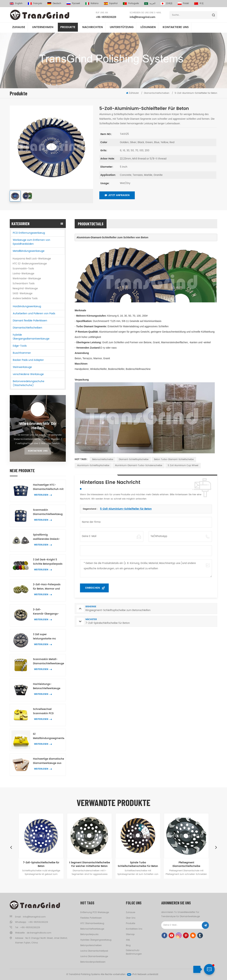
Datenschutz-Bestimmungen (134, 952)
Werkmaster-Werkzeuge (27, 279)
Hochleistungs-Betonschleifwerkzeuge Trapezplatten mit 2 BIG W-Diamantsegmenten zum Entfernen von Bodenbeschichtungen (47, 687)
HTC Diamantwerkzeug (92, 923)
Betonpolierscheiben (91, 945)
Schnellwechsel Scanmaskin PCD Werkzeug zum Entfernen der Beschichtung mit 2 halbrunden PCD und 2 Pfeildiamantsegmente (48, 712)
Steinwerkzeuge (22, 367)
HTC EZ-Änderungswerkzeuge (30, 264)
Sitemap (130, 934)
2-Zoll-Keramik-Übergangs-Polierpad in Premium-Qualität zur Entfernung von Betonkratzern (47, 612)
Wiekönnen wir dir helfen (38, 426)
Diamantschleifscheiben (27, 328)
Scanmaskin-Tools (23, 269)
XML (128, 940)
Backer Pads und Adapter (28, 360)
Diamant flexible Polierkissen (30, 321)
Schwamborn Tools (24, 284)
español (111, 3)
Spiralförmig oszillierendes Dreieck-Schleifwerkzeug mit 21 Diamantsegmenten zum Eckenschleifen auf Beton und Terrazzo (48, 537)
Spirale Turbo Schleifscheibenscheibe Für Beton (138, 864)
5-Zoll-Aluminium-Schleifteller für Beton (126, 509)
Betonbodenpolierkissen (93, 962)
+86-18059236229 (106, 18)
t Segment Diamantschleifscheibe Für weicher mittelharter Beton (90, 864)
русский (73, 3)
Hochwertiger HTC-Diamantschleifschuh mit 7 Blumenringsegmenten (48, 487)
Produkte (68, 28)
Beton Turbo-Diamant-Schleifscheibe (174, 459)
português (131, 3)
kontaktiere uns (176, 28)
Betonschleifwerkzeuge (92, 929)
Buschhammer (22, 353)
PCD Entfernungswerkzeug (29, 233)
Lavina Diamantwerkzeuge (94, 956)
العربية (150, 3)
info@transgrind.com (142, 18)
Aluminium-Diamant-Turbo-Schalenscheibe (139, 465)
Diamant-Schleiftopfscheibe (134, 459)
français (35, 3)
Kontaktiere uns (38, 451)
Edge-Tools (20, 346)
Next (216, 847)
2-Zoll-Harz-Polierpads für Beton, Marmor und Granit (47, 587)
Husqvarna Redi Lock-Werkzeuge (32, 259)
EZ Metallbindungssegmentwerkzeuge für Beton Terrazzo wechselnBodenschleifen (49, 736)
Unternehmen (43, 28)
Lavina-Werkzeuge (23, 274)
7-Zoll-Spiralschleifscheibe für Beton (41, 864)
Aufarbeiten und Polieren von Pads (34, 313)
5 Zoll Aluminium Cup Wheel (183, 465)
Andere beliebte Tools (25, 299)
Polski (183, 3)
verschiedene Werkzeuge (28, 374)
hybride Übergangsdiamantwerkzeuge (31, 337)
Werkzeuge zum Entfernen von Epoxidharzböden (31, 242)
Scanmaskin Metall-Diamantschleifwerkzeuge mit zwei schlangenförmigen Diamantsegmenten (49, 662)
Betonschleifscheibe (103, 459)
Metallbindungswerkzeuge (29, 251)
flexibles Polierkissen (91, 918)
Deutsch (54, 3)
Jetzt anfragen (117, 195)
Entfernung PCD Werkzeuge (95, 912)
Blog (128, 945)
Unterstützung (122, 28)
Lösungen (148, 28)
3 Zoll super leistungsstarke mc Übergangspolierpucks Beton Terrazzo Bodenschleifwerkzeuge (47, 637)
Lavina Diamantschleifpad (94, 951)
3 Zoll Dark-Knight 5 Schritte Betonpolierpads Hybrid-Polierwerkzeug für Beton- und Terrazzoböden (48, 562)
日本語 (167, 3)
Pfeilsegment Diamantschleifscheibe (186, 864)
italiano (92, 3)
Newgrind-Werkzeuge (25, 289)
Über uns (131, 918)
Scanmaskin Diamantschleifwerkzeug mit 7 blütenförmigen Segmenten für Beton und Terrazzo (48, 512)
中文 (199, 3)
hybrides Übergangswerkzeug (96, 940)
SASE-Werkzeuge (23, 294)
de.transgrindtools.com (39, 933)
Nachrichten (93, 28)
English (16, 3)
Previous (11, 847)
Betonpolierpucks (89, 934)
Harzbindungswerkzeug (27, 306)
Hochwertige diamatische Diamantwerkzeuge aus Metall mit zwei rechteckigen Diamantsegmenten (49, 761)
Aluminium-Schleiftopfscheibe (93, 465)
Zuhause (19, 28)
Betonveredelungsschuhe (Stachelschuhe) (29, 383)
